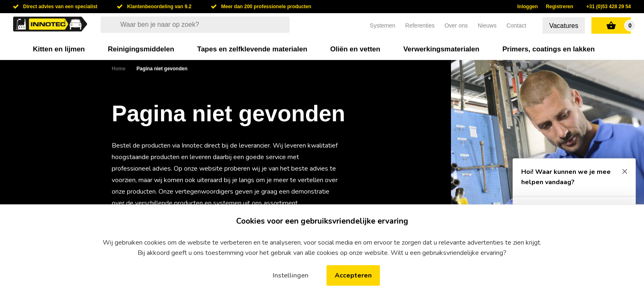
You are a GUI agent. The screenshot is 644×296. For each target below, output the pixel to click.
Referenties (420, 25)
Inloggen (528, 7)
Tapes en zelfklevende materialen (252, 49)
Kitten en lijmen (59, 49)
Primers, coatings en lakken (549, 49)
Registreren (560, 7)
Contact (516, 25)
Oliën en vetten (355, 49)
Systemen (382, 25)
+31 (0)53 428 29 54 (609, 7)
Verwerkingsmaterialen (441, 49)
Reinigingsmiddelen (141, 49)
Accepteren (353, 275)
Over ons (456, 25)
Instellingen (291, 275)
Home (118, 69)
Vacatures (564, 26)
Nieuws (487, 25)
